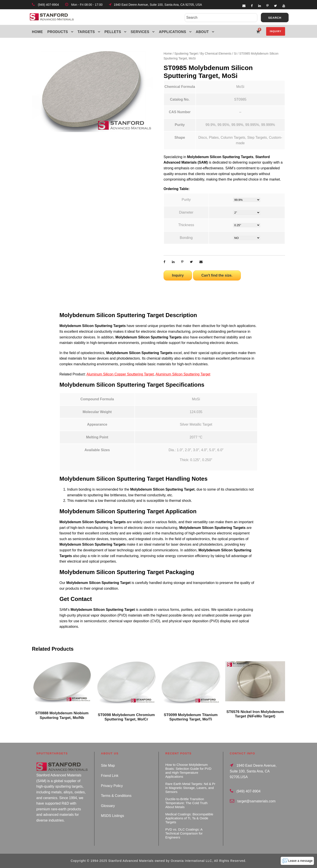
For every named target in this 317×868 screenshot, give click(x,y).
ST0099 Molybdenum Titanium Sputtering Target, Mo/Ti (191, 717)
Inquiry (276, 31)
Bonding (186, 238)
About (202, 32)
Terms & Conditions (116, 796)
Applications (173, 32)
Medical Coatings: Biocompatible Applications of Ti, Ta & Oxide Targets (189, 818)
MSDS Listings (113, 816)
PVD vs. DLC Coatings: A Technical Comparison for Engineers (184, 833)
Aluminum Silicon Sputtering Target (183, 374)
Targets (86, 32)
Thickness (186, 225)
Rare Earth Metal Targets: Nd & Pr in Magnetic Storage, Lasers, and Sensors (190, 788)
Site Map (108, 766)
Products (58, 32)
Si (235, 54)
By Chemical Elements (216, 54)
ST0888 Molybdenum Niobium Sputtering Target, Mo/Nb (62, 715)
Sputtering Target (186, 54)
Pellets (113, 32)
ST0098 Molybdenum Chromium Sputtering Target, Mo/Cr (126, 717)
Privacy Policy (112, 786)
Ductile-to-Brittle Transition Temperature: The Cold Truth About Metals (186, 803)
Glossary (108, 806)
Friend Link (110, 776)
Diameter (186, 212)
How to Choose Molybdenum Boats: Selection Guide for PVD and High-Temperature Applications (188, 771)
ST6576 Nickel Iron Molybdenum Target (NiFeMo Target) (255, 714)
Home (37, 32)
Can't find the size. (217, 275)
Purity (186, 200)
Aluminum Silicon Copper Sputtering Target (120, 374)
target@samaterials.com (256, 801)
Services (140, 32)
